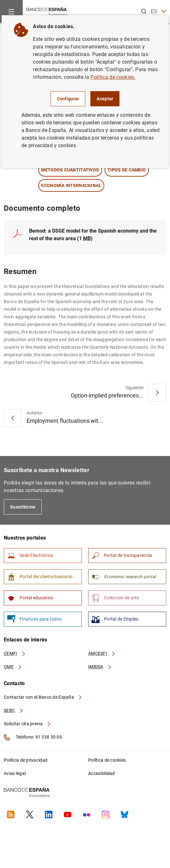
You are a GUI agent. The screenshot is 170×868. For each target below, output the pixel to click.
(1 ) (93, 235)
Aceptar (105, 99)
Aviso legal (15, 773)
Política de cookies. (113, 77)
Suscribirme (23, 507)
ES (158, 12)
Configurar (68, 99)
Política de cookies (107, 760)
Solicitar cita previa (27, 724)
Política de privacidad (26, 760)
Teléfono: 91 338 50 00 (33, 737)
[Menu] (11, 11)
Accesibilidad (102, 773)
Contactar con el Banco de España (43, 697)
